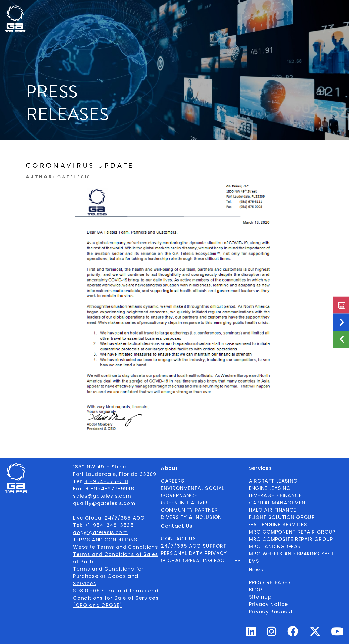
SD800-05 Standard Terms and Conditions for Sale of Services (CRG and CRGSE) (116, 598)
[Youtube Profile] (337, 634)
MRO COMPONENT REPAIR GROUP (292, 532)
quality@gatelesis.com (104, 503)
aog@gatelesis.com (100, 532)
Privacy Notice (269, 604)
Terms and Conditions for (108, 569)
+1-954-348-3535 (109, 525)
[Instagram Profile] (272, 634)
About (87, 10)
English (307, 10)
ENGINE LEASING (270, 488)
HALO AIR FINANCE (273, 510)
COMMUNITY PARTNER (189, 510)
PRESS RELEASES (270, 582)
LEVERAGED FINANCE (275, 495)
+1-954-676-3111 (106, 481)
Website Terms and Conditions (116, 547)
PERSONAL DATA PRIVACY (194, 553)
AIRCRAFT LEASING (273, 481)
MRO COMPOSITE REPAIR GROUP (291, 539)
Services (152, 10)
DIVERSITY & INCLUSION (191, 517)
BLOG (256, 590)
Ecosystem (118, 10)
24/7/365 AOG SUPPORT (260, 10)
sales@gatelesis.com (102, 496)
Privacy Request (271, 611)
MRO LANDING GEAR (275, 546)
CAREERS (172, 481)
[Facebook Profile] (293, 634)
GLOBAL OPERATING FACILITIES (201, 560)
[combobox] (307, 10)
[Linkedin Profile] (251, 634)
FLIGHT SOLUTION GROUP (282, 517)
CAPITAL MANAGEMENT (279, 503)
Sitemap (260, 597)
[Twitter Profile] (315, 635)
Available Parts (50, 10)
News (179, 10)
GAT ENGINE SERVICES (278, 525)
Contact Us (210, 10)
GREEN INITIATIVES (185, 503)
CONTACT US (178, 539)
